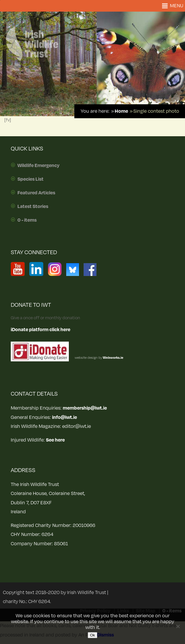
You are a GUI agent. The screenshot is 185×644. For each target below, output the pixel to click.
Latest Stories (33, 207)
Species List (30, 179)
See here (55, 440)
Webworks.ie (113, 358)
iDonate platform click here (41, 330)
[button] (177, 6)
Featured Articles (36, 193)
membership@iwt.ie (85, 408)
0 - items (27, 220)
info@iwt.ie (64, 417)
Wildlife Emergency (38, 166)
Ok (92, 635)
